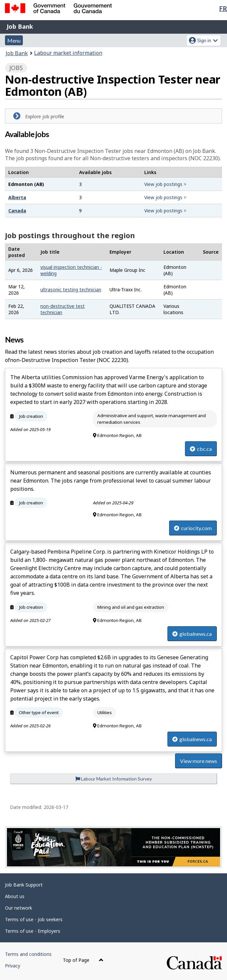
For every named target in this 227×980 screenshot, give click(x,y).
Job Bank (20, 26)
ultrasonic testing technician (71, 290)
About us (15, 896)
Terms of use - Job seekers (34, 919)
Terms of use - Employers (33, 931)
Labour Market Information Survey (114, 779)
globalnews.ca (192, 634)
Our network (19, 908)
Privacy (13, 966)
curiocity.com (193, 528)
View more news (199, 761)
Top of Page (83, 960)
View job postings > (165, 184)
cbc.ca (201, 449)
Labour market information (68, 53)
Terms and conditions (28, 954)
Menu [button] (14, 40)
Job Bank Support (24, 885)
